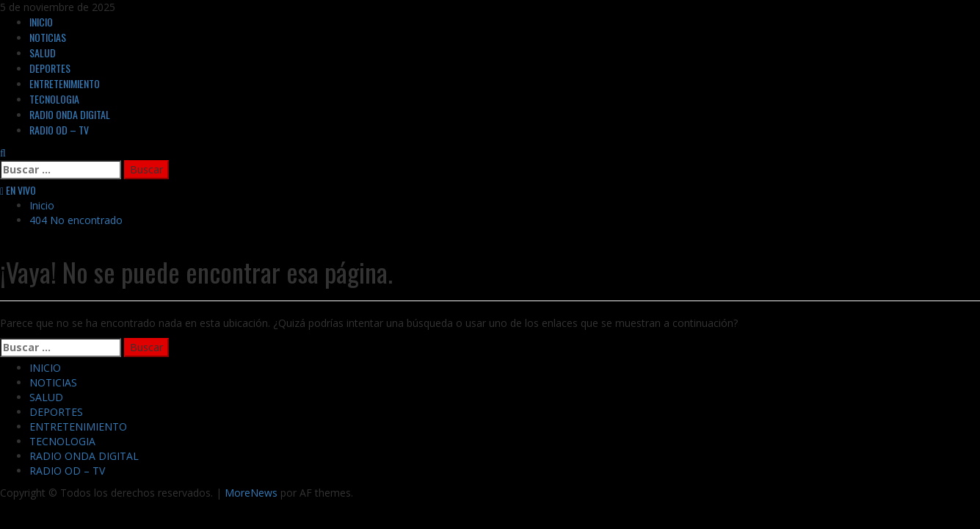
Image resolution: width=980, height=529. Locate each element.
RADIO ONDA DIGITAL (70, 114)
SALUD (43, 53)
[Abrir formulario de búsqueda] (3, 152)
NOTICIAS (48, 37)
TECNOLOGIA (54, 99)
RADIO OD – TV (59, 130)
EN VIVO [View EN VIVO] (18, 190)
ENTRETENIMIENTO (65, 83)
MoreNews (251, 493)
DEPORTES (50, 68)
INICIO (41, 22)
